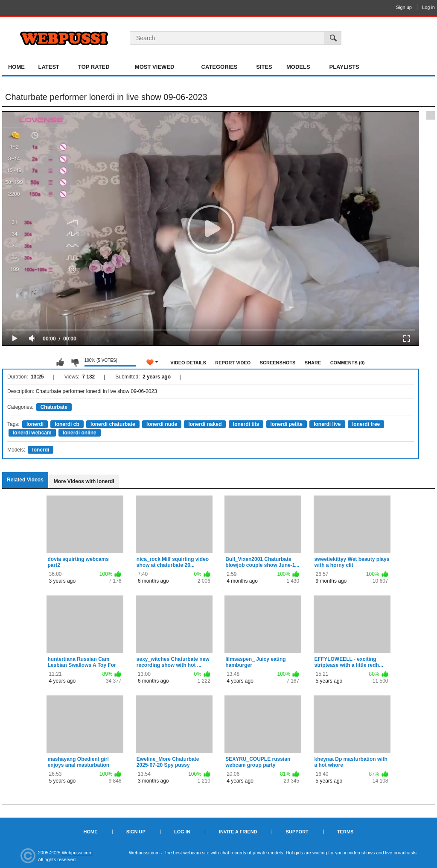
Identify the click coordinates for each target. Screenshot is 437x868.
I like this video (60, 362)
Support (297, 832)
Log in (428, 7)
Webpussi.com (77, 853)
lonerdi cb (67, 424)
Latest (49, 67)
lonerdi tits (246, 424)
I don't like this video (75, 362)
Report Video (233, 363)
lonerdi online (80, 433)
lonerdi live (327, 424)
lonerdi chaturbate (113, 424)
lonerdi (35, 424)
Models (298, 67)
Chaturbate (54, 407)
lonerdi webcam (32, 433)
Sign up (404, 7)
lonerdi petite (287, 424)
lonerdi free (366, 424)
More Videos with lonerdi (84, 481)
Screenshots (278, 363)
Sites (264, 67)
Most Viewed (154, 67)
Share (313, 363)
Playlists (344, 67)
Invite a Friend (238, 832)
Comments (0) (348, 363)
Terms (345, 832)
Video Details (188, 363)
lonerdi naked (205, 424)
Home (16, 67)
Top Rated (94, 67)
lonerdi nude (162, 424)
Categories (220, 67)
